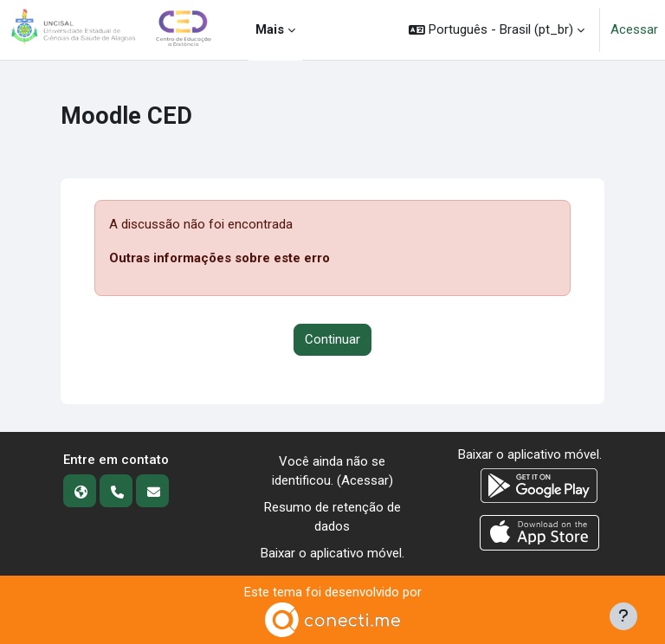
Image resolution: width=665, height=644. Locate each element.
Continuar (332, 339)
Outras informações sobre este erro (220, 258)
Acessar (634, 29)
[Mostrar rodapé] (623, 616)
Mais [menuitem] (270, 29)
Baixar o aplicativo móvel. (332, 553)
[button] (497, 30)
